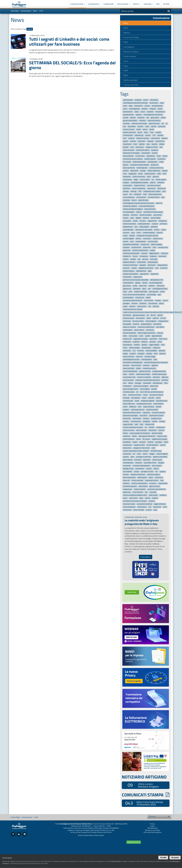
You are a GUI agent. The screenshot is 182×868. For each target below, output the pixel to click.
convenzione (155, 138)
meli (136, 424)
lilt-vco (153, 315)
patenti (153, 183)
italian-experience (154, 171)
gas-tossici (127, 286)
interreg (133, 191)
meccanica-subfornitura (146, 327)
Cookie (152, 826)
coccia (125, 194)
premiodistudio (128, 230)
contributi (141, 118)
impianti (126, 410)
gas (159, 295)
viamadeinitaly (128, 463)
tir (167, 124)
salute (148, 298)
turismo (160, 333)
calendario (137, 289)
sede (159, 174)
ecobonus (155, 150)
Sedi (158, 4)
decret (145, 454)
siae (148, 144)
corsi (125, 174)
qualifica (163, 472)
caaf (153, 448)
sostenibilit (147, 383)
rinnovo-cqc (140, 298)
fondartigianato (142, 168)
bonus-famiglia (139, 510)
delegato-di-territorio (146, 268)
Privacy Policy (116, 861)
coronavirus (139, 106)
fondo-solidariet (129, 439)
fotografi (150, 141)
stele (125, 292)
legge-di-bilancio (160, 504)
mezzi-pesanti (153, 262)
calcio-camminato (139, 177)
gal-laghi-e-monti (147, 472)
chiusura (143, 221)
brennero (134, 215)
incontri (155, 153)
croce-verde (133, 336)
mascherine (127, 144)
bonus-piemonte (129, 168)
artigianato (132, 174)
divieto (145, 283)
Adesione (148, 4)
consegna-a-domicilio (144, 457)
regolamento (152, 221)
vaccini (165, 300)
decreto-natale (157, 433)
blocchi (156, 469)
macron (149, 469)
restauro (131, 138)
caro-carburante (129, 197)
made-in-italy (162, 436)
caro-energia (151, 295)
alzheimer (127, 188)
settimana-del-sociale (139, 124)
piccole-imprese (129, 271)
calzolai (165, 171)
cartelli (147, 336)
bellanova (133, 407)
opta (155, 510)
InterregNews (129, 47)
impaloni (152, 286)
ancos (143, 112)
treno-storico (149, 300)
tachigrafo (138, 194)
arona (160, 342)
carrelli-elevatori (152, 445)
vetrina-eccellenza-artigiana (133, 209)
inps (162, 480)
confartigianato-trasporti (140, 183)
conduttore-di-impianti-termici (147, 236)
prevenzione (143, 486)
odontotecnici (128, 112)
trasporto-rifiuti (139, 445)
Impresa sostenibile (131, 85)
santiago (138, 383)
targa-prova (138, 277)
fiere (166, 383)
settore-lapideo (134, 348)
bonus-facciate (141, 430)
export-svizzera (149, 407)
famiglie (162, 421)
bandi (137, 401)
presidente (127, 442)
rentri (139, 233)
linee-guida (127, 324)
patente (156, 318)
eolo (140, 407)
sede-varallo (153, 495)
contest (151, 427)
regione (139, 212)
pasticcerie (147, 247)
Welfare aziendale (130, 80)
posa (132, 457)
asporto (126, 457)
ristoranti (139, 463)
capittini (155, 498)
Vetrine (166, 4)
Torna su (159, 816)
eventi (146, 100)
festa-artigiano (151, 321)
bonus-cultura (139, 330)
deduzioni (154, 227)
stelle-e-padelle (156, 244)
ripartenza (146, 413)
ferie (164, 174)
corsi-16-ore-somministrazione (134, 295)
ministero (153, 483)
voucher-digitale (162, 454)
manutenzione (136, 421)
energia (143, 171)
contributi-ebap (156, 451)
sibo (155, 359)
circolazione (144, 256)
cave (154, 247)
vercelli (126, 118)
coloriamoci (127, 454)
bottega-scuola (128, 469)
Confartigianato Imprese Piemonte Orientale (19, 4)
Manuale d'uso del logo (152, 830)
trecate (134, 268)
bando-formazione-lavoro (132, 413)
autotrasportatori (144, 224)
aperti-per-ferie (154, 124)
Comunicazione (77, 4)
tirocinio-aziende (152, 410)
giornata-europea (139, 315)
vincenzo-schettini (135, 395)
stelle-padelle (144, 227)
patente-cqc (139, 135)
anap (162, 103)
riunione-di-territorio (130, 265)
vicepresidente (141, 242)
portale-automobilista (131, 274)
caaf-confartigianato (130, 371)
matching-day (128, 401)
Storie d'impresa (130, 56)
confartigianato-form (160, 289)
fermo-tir (139, 357)
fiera (152, 132)
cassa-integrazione (139, 188)
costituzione (161, 427)
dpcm (146, 132)
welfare (142, 144)
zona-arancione (150, 209)
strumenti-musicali (156, 395)
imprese (133, 141)
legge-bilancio (154, 253)
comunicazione (128, 298)
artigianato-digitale (148, 401)
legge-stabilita (154, 345)
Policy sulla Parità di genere (152, 832)
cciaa (133, 233)
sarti (132, 242)
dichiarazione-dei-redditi (144, 230)
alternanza (127, 418)
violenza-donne (150, 174)
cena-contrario (138, 492)
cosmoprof (127, 466)
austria (148, 498)
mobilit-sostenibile (141, 292)
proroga (126, 191)
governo (156, 177)
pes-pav (145, 259)
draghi (125, 354)
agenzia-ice (127, 289)
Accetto (163, 857)
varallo (135, 221)
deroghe (161, 463)
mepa (125, 306)
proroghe (126, 303)
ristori (145, 395)
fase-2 (134, 200)
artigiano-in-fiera (152, 147)
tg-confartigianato (156, 283)
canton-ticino (158, 239)
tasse (151, 477)
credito (152, 250)
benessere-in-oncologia (131, 153)
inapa (161, 162)
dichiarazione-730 (157, 280)
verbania (126, 483)
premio (154, 389)
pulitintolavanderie (139, 162)
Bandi (126, 28)
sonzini (163, 445)
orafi (130, 292)
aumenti (144, 253)
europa (136, 472)
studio (164, 230)
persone (156, 306)
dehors (160, 315)
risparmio (164, 253)
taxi (124, 126)
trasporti (153, 109)
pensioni (153, 342)
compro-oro (145, 244)
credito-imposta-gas (159, 374)
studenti (133, 354)
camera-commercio (156, 168)
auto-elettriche (128, 156)
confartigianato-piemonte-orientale (135, 103)
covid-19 (159, 203)
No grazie (175, 857)
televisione (152, 430)
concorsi (126, 233)
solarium (162, 354)
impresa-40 (127, 339)
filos (141, 424)
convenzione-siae (129, 377)
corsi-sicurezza (128, 380)
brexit (140, 174)
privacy (147, 106)
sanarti (154, 126)
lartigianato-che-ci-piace (152, 191)
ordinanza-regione (153, 475)
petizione (126, 247)
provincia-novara (129, 504)
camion (126, 218)
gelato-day (127, 492)
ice (153, 180)
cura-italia (154, 259)
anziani (159, 407)
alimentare (152, 265)
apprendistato (157, 336)
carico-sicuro (142, 306)
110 (154, 135)
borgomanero (128, 227)
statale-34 (127, 256)
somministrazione (154, 121)
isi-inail (163, 318)
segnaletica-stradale (141, 339)
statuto (126, 259)
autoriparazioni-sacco (144, 404)
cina (125, 383)
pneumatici (134, 171)
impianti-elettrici (140, 489)
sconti (158, 398)
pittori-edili (154, 386)
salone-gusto (142, 477)
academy (146, 365)
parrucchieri (158, 215)
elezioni (126, 171)
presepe (149, 354)
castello (158, 132)
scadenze (136, 342)
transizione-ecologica (141, 386)
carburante (127, 342)
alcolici (135, 442)
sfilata (134, 436)
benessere (155, 165)
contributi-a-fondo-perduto (140, 165)
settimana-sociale (143, 138)
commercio (150, 330)
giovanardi (127, 250)
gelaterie (155, 365)
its (134, 454)
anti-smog (127, 321)
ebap (131, 106)
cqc (148, 118)
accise (160, 109)
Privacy (152, 824)
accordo (149, 510)
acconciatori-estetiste (144, 504)
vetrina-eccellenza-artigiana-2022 (135, 495)
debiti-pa (165, 377)
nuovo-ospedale (151, 351)
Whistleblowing (152, 828)
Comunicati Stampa (131, 37)
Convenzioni (94, 4)
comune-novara (129, 129)
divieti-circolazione (130, 224)
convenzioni (146, 153)
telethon (144, 342)
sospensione (128, 489)
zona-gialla (127, 221)
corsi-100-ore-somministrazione (152, 392)
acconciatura (128, 345)
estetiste (150, 112)
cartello (155, 421)
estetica (146, 218)
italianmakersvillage (143, 374)
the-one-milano (138, 321)
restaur (132, 374)
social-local (159, 477)
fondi (125, 336)
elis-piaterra (136, 398)
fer (157, 472)
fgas (150, 271)
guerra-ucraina (154, 486)
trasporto (138, 100)
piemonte (156, 377)
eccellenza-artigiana (130, 206)
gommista (153, 339)
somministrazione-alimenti (133, 300)
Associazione (123, 4)
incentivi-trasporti (158, 413)
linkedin (158, 300)
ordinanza (127, 436)
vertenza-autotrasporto (131, 253)
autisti (139, 129)
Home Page (15, 11)
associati (126, 398)
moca (125, 348)
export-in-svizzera (129, 327)
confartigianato (134, 109)
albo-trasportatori (129, 477)
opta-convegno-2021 (131, 389)
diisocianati (161, 188)
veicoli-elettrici (128, 283)
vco (150, 306)
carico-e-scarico (129, 430)
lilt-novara (146, 439)
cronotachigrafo (129, 212)
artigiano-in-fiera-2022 (142, 448)
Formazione (109, 4)
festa (166, 442)
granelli (126, 147)
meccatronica (160, 112)
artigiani (126, 183)
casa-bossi (162, 256)
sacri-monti (133, 498)
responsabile (163, 483)
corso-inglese (145, 389)
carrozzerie (161, 159)
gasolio (126, 141)
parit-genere (154, 292)
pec (149, 289)
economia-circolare (154, 185)
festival (132, 236)
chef (163, 345)
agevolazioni (144, 274)
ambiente (143, 303)
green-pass (155, 118)
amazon (126, 421)
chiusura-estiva (129, 318)
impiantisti (154, 274)
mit (150, 507)
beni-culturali (128, 460)
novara (148, 135)
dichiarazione (146, 348)
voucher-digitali (128, 239)
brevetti (126, 475)
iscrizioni (142, 442)
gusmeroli (147, 460)
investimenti (160, 141)
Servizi (137, 4)
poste (125, 498)
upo (161, 147)
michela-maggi (150, 357)
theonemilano (158, 404)
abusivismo (151, 188)
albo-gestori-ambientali (147, 436)
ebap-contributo (129, 368)
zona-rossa (163, 339)
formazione (154, 100)
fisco (135, 144)
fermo (165, 156)
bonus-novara (136, 365)
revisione (142, 121)
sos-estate (127, 162)
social (30, 29)
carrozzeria (157, 324)
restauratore (128, 185)
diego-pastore (162, 265)
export (163, 118)
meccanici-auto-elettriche (156, 489)
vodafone (161, 183)
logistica (139, 115)
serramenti (140, 147)
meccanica (160, 286)
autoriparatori (152, 162)
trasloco (137, 345)
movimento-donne (143, 150)
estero (131, 383)
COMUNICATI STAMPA (146, 795)
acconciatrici (140, 469)
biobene (165, 138)
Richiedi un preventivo (134, 842)
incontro (134, 303)
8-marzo (140, 351)
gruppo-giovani (146, 324)
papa (141, 498)
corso (125, 109)
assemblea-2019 (150, 463)
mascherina (127, 510)
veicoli (162, 292)
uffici (149, 177)
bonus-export (157, 466)
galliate (138, 283)
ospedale (143, 265)
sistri (165, 507)
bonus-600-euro (129, 404)
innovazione (140, 318)
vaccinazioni (137, 418)
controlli (151, 398)
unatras (140, 126)
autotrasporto (128, 100)
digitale (138, 218)
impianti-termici (140, 185)
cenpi (159, 156)
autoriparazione (157, 106)
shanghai (141, 354)
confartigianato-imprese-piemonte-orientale (138, 203)
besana (138, 239)
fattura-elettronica (155, 194)
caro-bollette (128, 472)
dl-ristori (126, 365)
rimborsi (152, 501)
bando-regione (161, 180)
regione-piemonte (129, 132)
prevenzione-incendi (156, 416)
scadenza (153, 256)
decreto (133, 118)
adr (131, 194)
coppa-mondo (128, 424)
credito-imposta (150, 159)
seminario (163, 224)
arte (125, 395)
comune (161, 430)
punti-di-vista (143, 200)
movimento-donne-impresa (133, 159)
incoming (126, 200)
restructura (147, 239)
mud (132, 147)
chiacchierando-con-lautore (133, 309)
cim (146, 492)
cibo (157, 268)
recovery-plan (153, 242)
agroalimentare (128, 115)
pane (144, 289)
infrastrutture (141, 197)
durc (164, 191)
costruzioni (127, 351)
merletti (160, 135)
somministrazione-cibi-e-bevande (156, 362)
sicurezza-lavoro (154, 197)
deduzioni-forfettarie (138, 475)
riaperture (156, 348)
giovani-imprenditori (130, 121)
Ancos (126, 61)
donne (161, 303)
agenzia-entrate (145, 371)
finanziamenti (128, 135)
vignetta (126, 215)
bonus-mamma (129, 357)
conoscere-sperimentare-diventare (148, 380)
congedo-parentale (159, 371)
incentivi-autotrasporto (139, 483)
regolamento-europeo (159, 439)
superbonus (151, 156)
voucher (154, 144)
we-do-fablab (155, 218)
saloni (149, 318)
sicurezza (126, 124)
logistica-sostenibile (160, 457)
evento (157, 230)
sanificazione (128, 330)
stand (125, 236)
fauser (125, 433)
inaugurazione (163, 321)
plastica (144, 345)
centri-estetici (145, 180)
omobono (163, 495)
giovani (126, 165)
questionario (127, 445)
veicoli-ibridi (141, 262)
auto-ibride (127, 315)
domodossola (158, 383)
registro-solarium (129, 262)
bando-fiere (127, 448)
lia (148, 315)
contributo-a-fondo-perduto (153, 212)
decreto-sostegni (146, 215)
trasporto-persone (149, 368)
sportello (162, 351)
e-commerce (140, 156)
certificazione (142, 507)
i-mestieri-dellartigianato (141, 466)
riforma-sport (157, 460)
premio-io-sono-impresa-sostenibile (136, 280)
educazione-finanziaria (131, 244)
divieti (138, 439)
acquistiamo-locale (152, 480)
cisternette (157, 507)
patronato (162, 126)
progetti (133, 259)
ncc (134, 351)
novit (141, 336)
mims (125, 407)
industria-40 (150, 424)
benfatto (165, 380)
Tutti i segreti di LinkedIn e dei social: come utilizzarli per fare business (69, 41)
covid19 (150, 442)
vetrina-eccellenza (129, 333)
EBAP (126, 75)
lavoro (140, 132)
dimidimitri (127, 177)
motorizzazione (146, 359)
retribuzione (127, 386)
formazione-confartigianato (133, 362)
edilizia (162, 144)
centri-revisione (129, 150)
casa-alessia (153, 303)
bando (152, 129)
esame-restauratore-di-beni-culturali (136, 451)
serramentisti (136, 247)
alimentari (142, 141)
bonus (145, 129)
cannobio (153, 492)
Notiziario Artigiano (131, 52)
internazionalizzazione (147, 206)
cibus (125, 374)
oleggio (152, 454)
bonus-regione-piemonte (146, 333)
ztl (137, 392)
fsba (145, 194)
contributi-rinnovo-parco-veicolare (135, 501)
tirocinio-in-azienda (144, 377)
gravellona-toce (162, 401)
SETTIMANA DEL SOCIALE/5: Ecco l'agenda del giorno (72, 65)
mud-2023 (143, 416)
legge (136, 180)
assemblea (132, 126)
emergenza (163, 221)
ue (146, 427)
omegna (146, 418)
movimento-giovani (130, 486)
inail (125, 138)
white (135, 286)
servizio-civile (163, 247)
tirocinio (160, 233)
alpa (163, 197)
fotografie (146, 421)
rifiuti (147, 126)
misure (135, 256)
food (156, 354)
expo (132, 218)
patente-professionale (140, 250)
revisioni (132, 306)
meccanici (164, 268)
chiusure (136, 324)
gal (139, 259)
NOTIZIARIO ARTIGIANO (144, 777)
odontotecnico (141, 271)
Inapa (126, 66)
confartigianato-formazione (153, 115)
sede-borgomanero (138, 410)
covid (125, 106)
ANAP (126, 71)
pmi (136, 227)
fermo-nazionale (137, 480)
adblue (139, 368)
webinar (145, 109)
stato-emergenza (129, 507)
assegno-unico (156, 418)
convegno (159, 442)
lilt (163, 124)
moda (137, 112)
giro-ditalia (160, 327)
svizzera (155, 224)
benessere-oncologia (130, 416)
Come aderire (146, 557)
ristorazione (127, 277)
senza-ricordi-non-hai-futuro (140, 433)
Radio (126, 42)
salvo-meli (143, 286)
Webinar (127, 33)
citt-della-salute (129, 392)
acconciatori (154, 103)
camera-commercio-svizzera (133, 427)
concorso (126, 268)
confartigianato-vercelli (131, 359)
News (35, 11)
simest (126, 242)
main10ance (128, 180)
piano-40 (126, 480)
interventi (138, 460)
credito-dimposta (149, 233)
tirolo (139, 454)
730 (140, 191)
